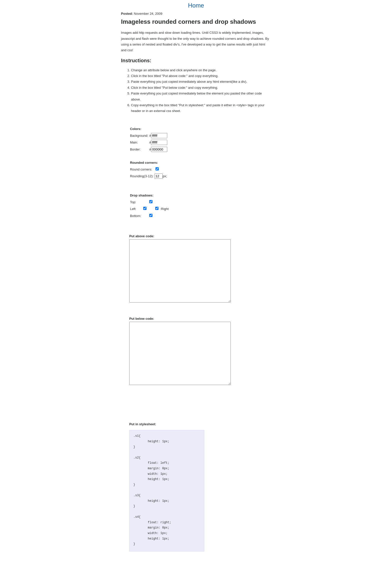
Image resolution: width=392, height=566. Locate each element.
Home (196, 5)
